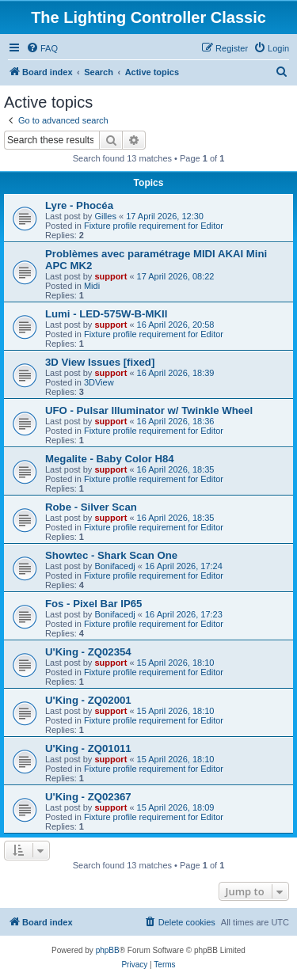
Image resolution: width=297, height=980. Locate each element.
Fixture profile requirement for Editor (154, 226)
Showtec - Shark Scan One (111, 555)
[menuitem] (42, 48)
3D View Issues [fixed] (100, 362)
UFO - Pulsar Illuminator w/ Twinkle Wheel (149, 410)
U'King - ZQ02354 (88, 652)
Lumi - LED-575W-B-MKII (106, 314)
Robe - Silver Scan (91, 507)
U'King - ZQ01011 (88, 748)
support (110, 276)
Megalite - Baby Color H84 (110, 459)
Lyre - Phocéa (79, 205)
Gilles (105, 216)
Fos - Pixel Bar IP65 (93, 604)
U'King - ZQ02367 (88, 797)
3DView (99, 382)
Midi (92, 286)
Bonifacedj (114, 566)
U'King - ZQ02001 (88, 700)
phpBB (108, 950)
